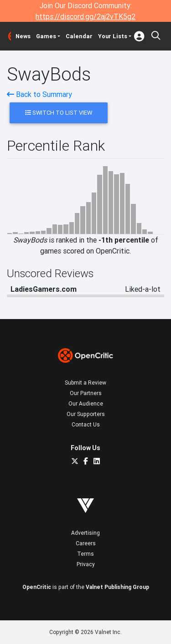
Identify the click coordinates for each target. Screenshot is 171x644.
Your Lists (113, 36)
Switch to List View (59, 113)
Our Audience (86, 403)
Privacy (86, 564)
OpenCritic (37, 587)
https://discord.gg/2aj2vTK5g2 (85, 16)
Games (46, 36)
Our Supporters (86, 414)
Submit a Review (85, 383)
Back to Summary (39, 94)
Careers (86, 543)
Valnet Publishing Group (117, 587)
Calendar (79, 36)
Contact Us (86, 424)
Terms (85, 554)
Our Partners (86, 393)
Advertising (85, 533)
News (23, 36)
